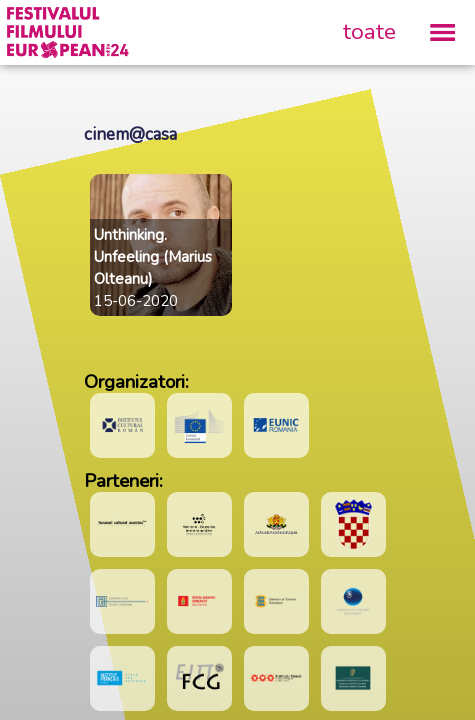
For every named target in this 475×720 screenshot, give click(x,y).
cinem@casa (130, 134)
